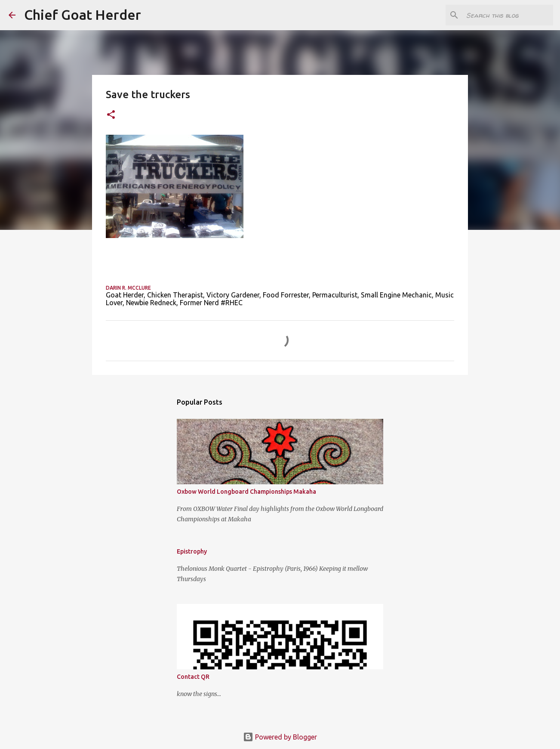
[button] (111, 115)
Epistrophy (192, 551)
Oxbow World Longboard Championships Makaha (246, 492)
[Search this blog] (508, 15)
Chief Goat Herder (83, 15)
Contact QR (193, 677)
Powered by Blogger (280, 737)
